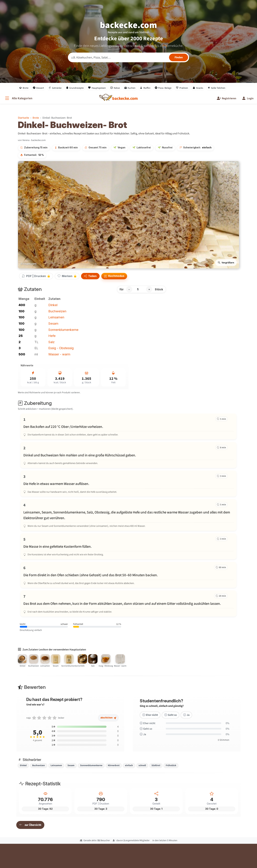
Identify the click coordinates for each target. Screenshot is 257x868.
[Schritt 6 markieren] (128, 575)
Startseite (23, 118)
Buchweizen (57, 311)
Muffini (145, 88)
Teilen (90, 276)
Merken (67, 276)
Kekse (115, 88)
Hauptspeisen (97, 88)
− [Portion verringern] (129, 289)
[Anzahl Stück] (139, 289)
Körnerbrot (114, 765)
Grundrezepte (75, 88)
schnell (142, 765)
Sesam (53, 323)
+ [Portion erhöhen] (149, 289)
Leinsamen (56, 317)
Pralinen (182, 88)
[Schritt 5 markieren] (128, 546)
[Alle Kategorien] (18, 98)
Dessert (39, 88)
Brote (24, 88)
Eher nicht (150, 719)
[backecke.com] (125, 98)
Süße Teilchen (217, 88)
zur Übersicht (30, 825)
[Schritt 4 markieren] (128, 515)
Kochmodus (114, 276)
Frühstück (171, 765)
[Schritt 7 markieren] (128, 603)
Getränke (55, 88)
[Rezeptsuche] (128, 57)
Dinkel (53, 305)
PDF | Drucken (36, 276)
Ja (186, 719)
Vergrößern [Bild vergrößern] (226, 263)
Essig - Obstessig (61, 348)
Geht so (170, 719)
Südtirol (156, 765)
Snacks (198, 88)
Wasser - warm (59, 354)
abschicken (109, 722)
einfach (129, 765)
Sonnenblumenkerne (63, 330)
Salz (51, 342)
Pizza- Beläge (163, 88)
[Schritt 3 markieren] (128, 484)
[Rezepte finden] (179, 57)
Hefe (52, 336)
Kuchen (130, 88)
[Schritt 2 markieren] (128, 455)
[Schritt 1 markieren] (128, 426)
